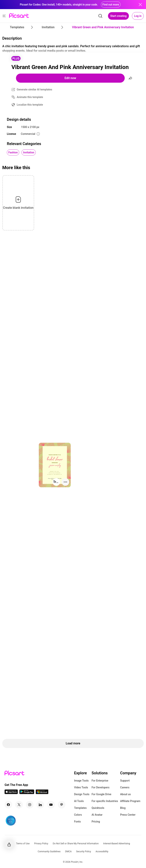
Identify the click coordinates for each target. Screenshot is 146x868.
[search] (100, 16)
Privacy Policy (41, 844)
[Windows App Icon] (42, 793)
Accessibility (102, 852)
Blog (123, 808)
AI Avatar (97, 815)
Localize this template (30, 105)
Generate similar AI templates (35, 89)
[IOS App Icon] (11, 793)
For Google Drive (102, 794)
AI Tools (79, 801)
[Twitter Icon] (19, 805)
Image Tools (81, 781)
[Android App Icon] (27, 793)
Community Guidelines (49, 852)
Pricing (96, 822)
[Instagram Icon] (30, 805)
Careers (125, 787)
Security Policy (84, 852)
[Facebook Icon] (8, 805)
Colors (78, 815)
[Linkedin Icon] (40, 805)
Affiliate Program (130, 801)
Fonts (77, 822)
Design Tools (82, 794)
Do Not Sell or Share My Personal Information (76, 844)
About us (125, 794)
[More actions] (65, 482)
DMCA (68, 852)
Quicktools (98, 808)
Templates (80, 808)
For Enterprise (100, 781)
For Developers (101, 787)
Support (125, 781)
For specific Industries (105, 801)
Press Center (128, 815)
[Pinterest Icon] (62, 805)
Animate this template (30, 97)
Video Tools (81, 787)
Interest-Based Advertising (117, 844)
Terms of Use (23, 844)
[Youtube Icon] (51, 805)
